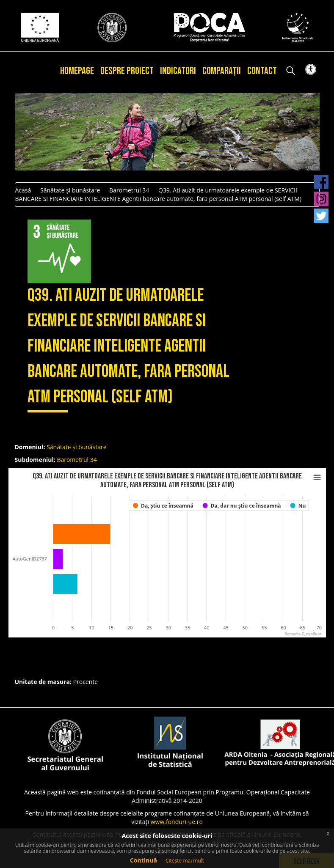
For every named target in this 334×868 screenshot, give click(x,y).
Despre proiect (127, 71)
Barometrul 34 (129, 190)
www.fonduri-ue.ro (177, 822)
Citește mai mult (185, 861)
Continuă (144, 860)
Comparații (222, 71)
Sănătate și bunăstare (70, 190)
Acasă (23, 190)
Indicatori (178, 71)
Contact (262, 71)
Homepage (77, 71)
